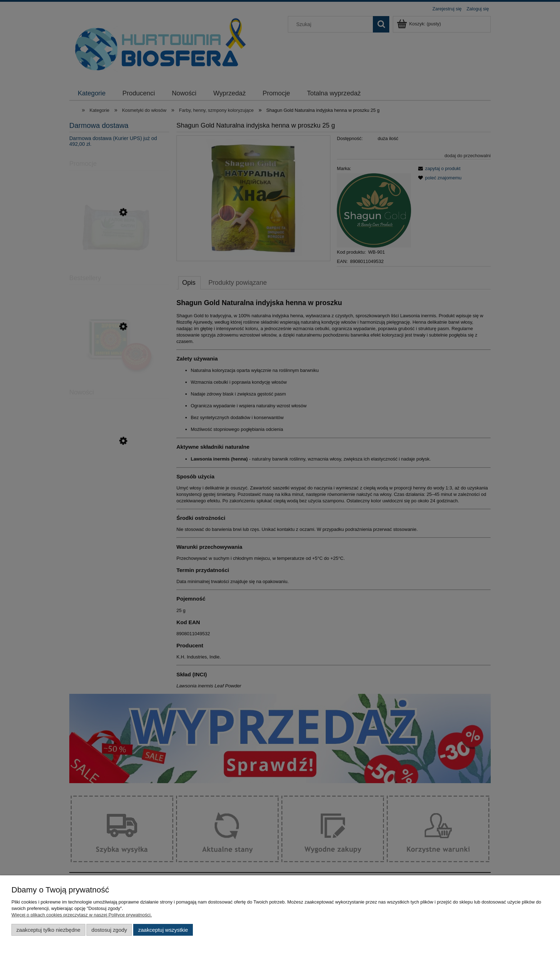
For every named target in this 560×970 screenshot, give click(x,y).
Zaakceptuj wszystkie (163, 930)
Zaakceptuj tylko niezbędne (48, 930)
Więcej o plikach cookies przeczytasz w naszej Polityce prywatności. (82, 915)
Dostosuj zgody (109, 930)
